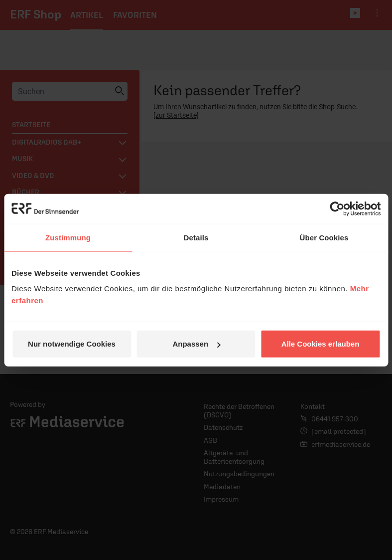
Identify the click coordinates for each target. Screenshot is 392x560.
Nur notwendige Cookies (72, 344)
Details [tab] (196, 237)
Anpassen (196, 344)
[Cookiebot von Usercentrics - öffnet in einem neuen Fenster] (337, 208)
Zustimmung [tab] (68, 237)
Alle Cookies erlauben (321, 344)
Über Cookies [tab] (324, 237)
